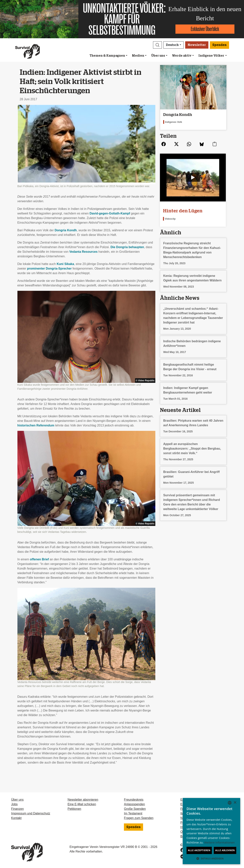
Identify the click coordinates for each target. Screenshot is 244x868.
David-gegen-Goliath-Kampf (110, 213)
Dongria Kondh (66, 230)
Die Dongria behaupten (127, 247)
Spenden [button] (219, 45)
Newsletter (197, 45)
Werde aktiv (182, 56)
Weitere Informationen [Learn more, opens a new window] (220, 842)
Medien (138, 56)
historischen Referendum (36, 425)
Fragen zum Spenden (139, 818)
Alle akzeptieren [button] (199, 850)
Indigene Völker (211, 56)
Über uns (158, 56)
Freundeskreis (134, 800)
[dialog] (211, 831)
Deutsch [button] (172, 45)
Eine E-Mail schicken (82, 804)
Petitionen (74, 809)
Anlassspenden (134, 804)
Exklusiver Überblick (205, 29)
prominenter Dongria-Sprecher (49, 269)
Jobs (14, 804)
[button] (157, 45)
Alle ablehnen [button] (225, 850)
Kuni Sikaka (65, 264)
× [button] (235, 803)
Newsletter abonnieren (83, 800)
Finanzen (17, 809)
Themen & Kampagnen (107, 56)
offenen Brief (39, 559)
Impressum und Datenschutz (31, 813)
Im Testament (133, 813)
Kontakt (16, 818)
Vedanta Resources (84, 252)
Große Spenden (135, 809)
